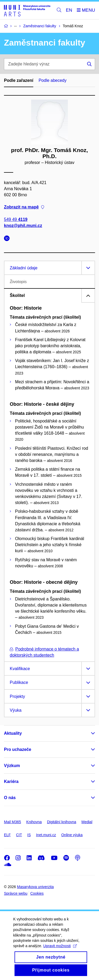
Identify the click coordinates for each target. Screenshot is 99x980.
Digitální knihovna (62, 822)
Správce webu (16, 893)
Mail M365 (13, 822)
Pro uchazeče (18, 749)
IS (29, 835)
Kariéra (11, 781)
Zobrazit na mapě (24, 207)
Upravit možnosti (60, 952)
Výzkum (12, 766)
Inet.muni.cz (46, 835)
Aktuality (13, 733)
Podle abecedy (53, 80)
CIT (19, 835)
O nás (10, 798)
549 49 (16, 219)
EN (69, 10)
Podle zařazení (19, 80)
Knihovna (34, 822)
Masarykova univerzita (35, 887)
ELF (7, 835)
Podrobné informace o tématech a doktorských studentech (44, 652)
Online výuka (72, 835)
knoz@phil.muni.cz (23, 225)
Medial (87, 822)
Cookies (37, 893)
